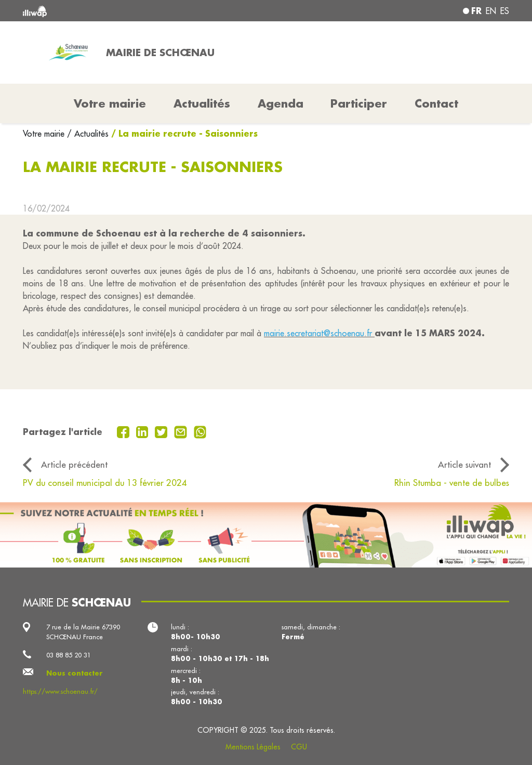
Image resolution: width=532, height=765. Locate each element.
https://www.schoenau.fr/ (60, 691)
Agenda (281, 103)
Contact (436, 103)
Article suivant (464, 464)
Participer (359, 103)
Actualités (202, 103)
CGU (299, 747)
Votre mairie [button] (110, 103)
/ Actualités (88, 134)
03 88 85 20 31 (69, 655)
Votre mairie (45, 134)
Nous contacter (75, 673)
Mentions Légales (253, 747)
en (491, 11)
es (505, 11)
